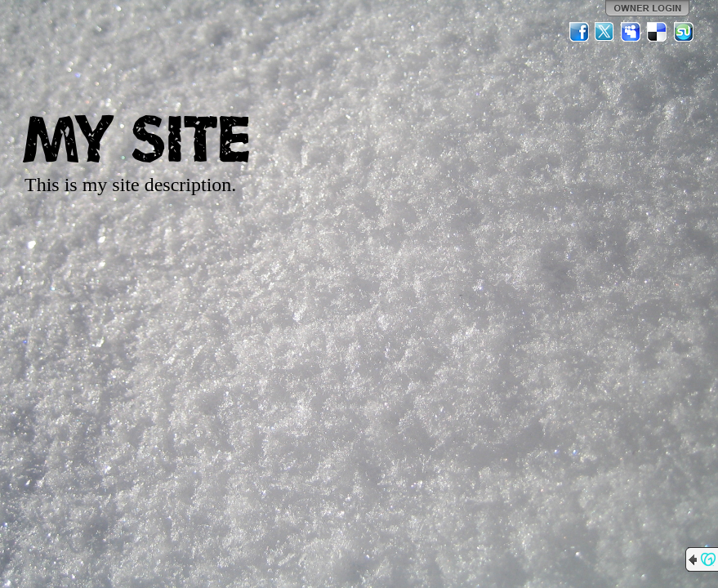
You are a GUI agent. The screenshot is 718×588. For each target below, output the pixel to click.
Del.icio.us (658, 32)
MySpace (631, 32)
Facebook (579, 32)
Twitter (605, 32)
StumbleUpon (684, 32)
